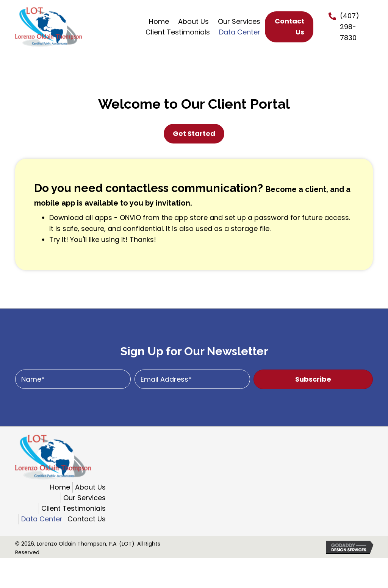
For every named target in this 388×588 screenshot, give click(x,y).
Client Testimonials (74, 508)
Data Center (42, 519)
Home (60, 487)
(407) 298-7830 (350, 27)
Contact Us (87, 519)
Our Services (84, 498)
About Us (90, 487)
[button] (313, 379)
